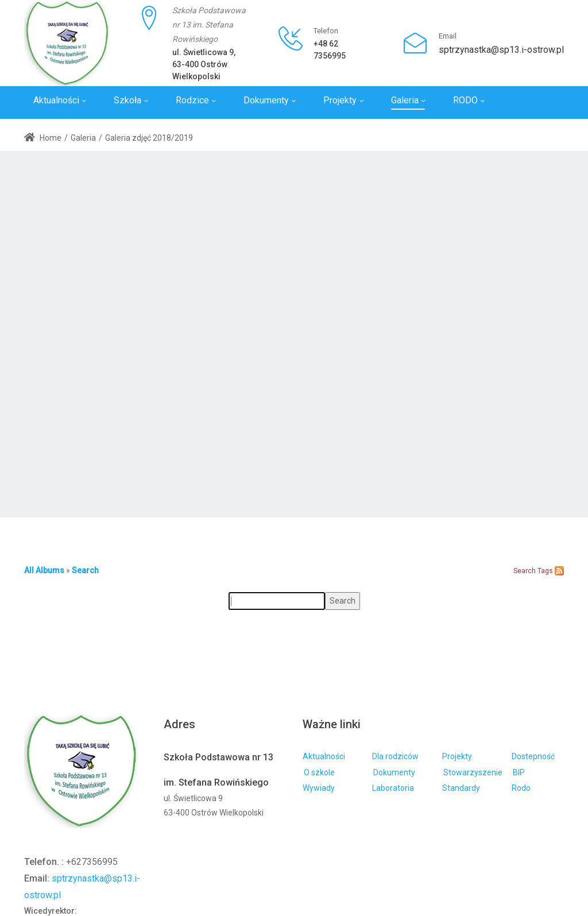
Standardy (461, 788)
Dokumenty (394, 772)
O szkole (319, 772)
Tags (545, 571)
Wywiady (319, 788)
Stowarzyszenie (473, 772)
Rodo (521, 788)
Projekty (457, 756)
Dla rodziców (395, 756)
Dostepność (533, 756)
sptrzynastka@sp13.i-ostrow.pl (501, 50)
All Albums (44, 570)
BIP (519, 772)
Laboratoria (393, 788)
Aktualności (324, 756)
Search (85, 570)
